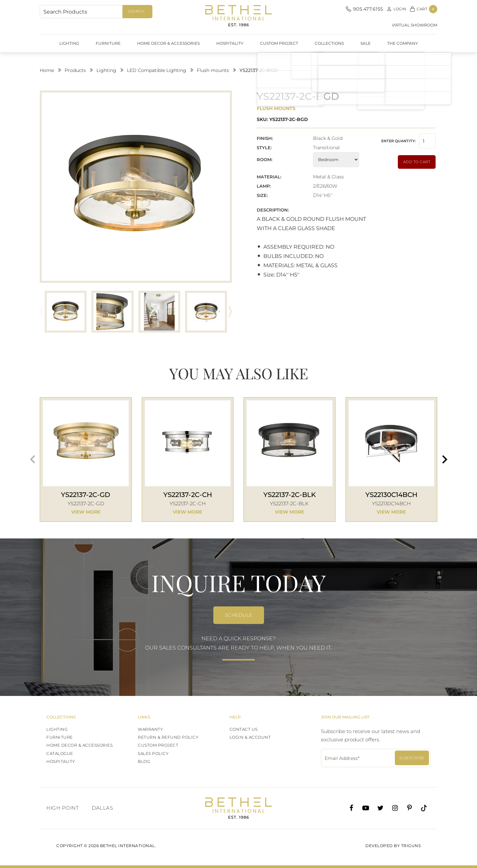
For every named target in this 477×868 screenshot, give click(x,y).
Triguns (411, 846)
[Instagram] (395, 808)
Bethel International (238, 16)
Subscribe (412, 758)
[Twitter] (380, 808)
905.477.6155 (365, 9)
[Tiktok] (424, 808)
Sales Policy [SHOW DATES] (153, 753)
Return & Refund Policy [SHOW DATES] (168, 737)
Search (136, 11)
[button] (230, 312)
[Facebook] (351, 808)
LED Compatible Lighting (157, 70)
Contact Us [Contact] (244, 729)
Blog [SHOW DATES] (144, 761)
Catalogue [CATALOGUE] (60, 753)
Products (75, 70)
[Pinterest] (409, 808)
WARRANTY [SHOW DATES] (150, 729)
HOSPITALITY (230, 43)
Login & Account (250, 737)
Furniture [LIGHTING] (60, 737)
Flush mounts (213, 70)
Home (47, 70)
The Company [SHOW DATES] (403, 43)
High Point (62, 808)
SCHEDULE (239, 615)
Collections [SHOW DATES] (329, 43)
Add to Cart (417, 162)
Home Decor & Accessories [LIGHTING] (79, 745)
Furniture (108, 43)
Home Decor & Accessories (168, 43)
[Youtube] (366, 808)
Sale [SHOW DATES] (366, 43)
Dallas (102, 808)
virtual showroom (415, 25)
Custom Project (279, 43)
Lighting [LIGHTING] (57, 729)
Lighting (69, 43)
